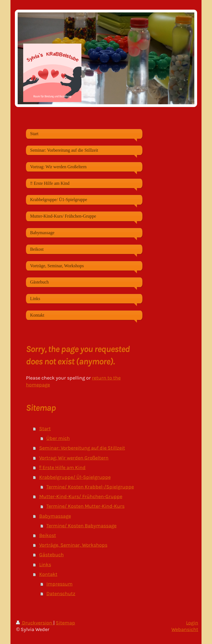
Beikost (48, 535)
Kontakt (48, 574)
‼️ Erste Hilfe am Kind (63, 467)
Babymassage (55, 516)
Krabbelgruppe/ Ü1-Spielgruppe (75, 477)
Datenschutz (61, 594)
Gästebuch (51, 555)
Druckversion (35, 623)
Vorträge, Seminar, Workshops (73, 545)
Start (45, 429)
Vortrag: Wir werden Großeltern (74, 458)
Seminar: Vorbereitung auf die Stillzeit (82, 448)
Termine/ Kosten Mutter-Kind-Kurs (85, 506)
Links (45, 565)
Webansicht (185, 629)
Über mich (58, 438)
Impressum (59, 584)
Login (192, 623)
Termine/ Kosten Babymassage (81, 526)
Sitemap (65, 623)
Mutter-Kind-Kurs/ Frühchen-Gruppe (81, 496)
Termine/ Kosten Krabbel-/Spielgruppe (90, 487)
